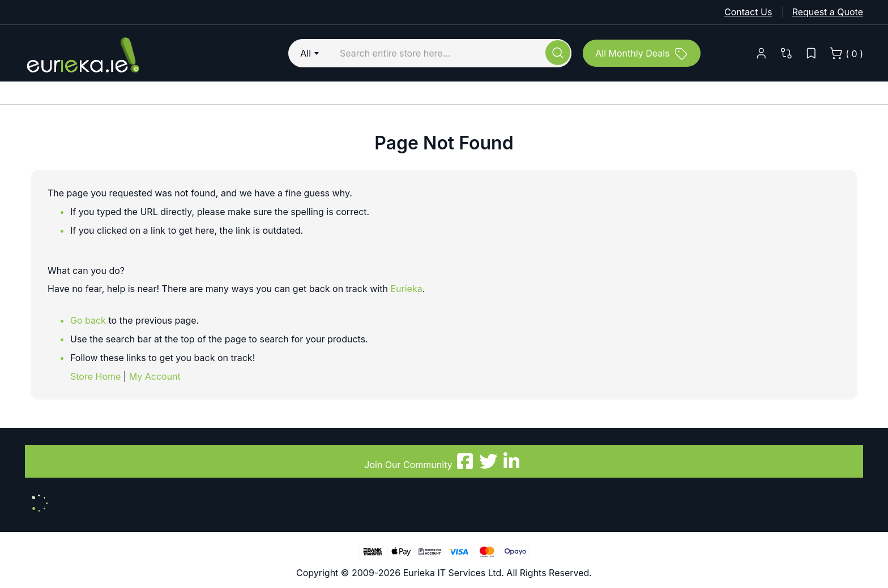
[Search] (558, 53)
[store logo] (130, 53)
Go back (88, 320)
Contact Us (748, 12)
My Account (155, 376)
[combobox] (311, 53)
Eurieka (406, 289)
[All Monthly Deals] (642, 53)
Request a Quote (828, 12)
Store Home (95, 376)
